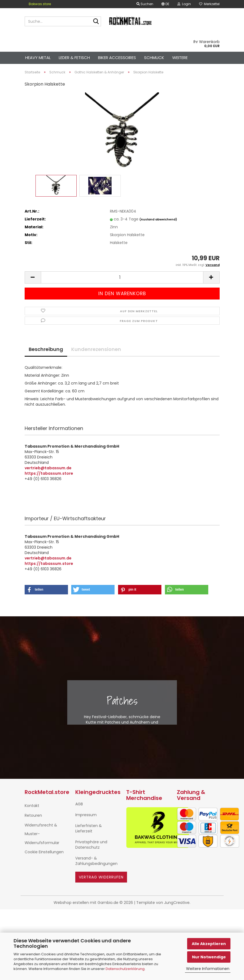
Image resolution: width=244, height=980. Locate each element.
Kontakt (32, 806)
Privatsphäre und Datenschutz (91, 845)
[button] (165, 4)
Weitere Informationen (208, 969)
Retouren (33, 815)
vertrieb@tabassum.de (48, 468)
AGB (79, 804)
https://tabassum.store (49, 473)
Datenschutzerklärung (125, 969)
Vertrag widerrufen (101, 877)
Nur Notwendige (209, 957)
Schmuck (154, 58)
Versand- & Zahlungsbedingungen (96, 861)
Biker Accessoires (117, 58)
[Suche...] (96, 22)
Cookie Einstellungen (44, 852)
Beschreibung (46, 349)
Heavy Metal (38, 58)
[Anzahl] (122, 277)
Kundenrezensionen (96, 349)
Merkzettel (209, 4)
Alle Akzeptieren (209, 944)
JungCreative (177, 903)
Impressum (86, 815)
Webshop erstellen (71, 903)
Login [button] (184, 4)
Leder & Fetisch (74, 58)
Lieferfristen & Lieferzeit (89, 828)
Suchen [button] (145, 4)
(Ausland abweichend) (158, 219)
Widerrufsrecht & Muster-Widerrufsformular (42, 834)
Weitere (180, 58)
